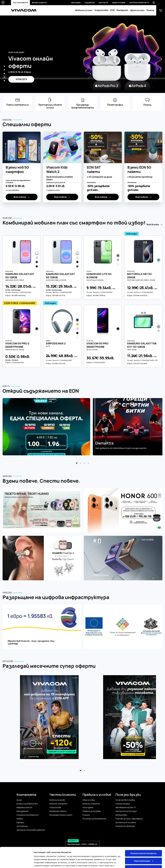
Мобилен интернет (59, 804)
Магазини (76, 3)
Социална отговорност (27, 815)
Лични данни (88, 807)
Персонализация (144, 842)
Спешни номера (123, 804)
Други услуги (137, 10)
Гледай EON (90, 3)
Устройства (101, 10)
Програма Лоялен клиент (61, 815)
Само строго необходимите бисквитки (143, 850)
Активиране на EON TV (126, 807)
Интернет (122, 10)
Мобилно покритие (91, 804)
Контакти (103, 3)
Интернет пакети (58, 811)
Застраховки (121, 815)
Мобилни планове (57, 800)
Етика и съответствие (27, 804)
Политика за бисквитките (94, 819)
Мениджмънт (23, 811)
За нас (19, 800)
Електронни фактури (125, 826)
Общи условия (119, 3)
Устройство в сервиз (125, 800)
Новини (20, 819)
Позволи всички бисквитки (144, 834)
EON (112, 10)
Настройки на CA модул (126, 811)
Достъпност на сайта (126, 822)
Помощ (150, 10)
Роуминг (86, 815)
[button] (4, 66)
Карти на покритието (139, 3)
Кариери (20, 822)
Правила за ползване (92, 811)
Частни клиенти (20, 3)
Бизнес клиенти (39, 3)
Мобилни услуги (84, 10)
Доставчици (22, 826)
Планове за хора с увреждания (129, 819)
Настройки (39, 863)
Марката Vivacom (24, 807)
